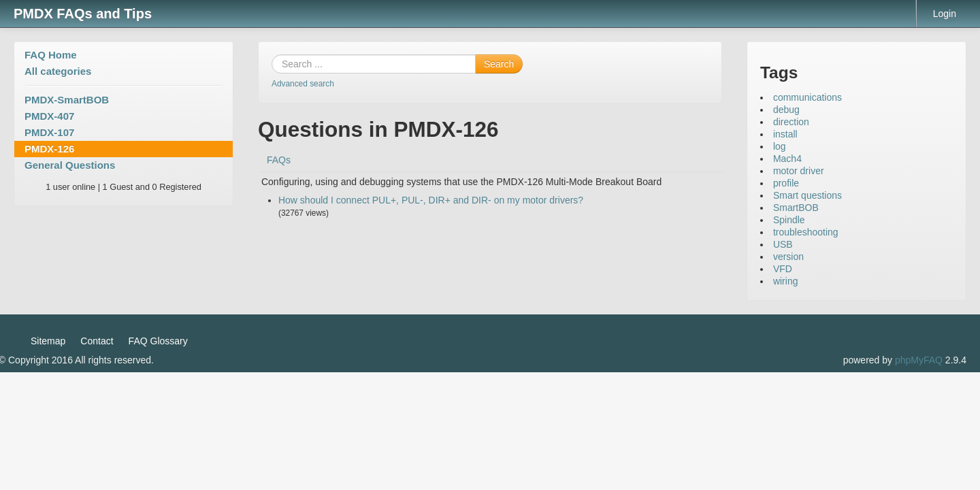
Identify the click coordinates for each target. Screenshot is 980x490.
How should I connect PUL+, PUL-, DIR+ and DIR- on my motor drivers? (431, 200)
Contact (97, 341)
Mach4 (787, 159)
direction (791, 122)
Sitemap (48, 341)
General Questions (70, 165)
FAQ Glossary (158, 341)
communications (807, 97)
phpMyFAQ (919, 360)
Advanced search (303, 84)
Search (499, 64)
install (785, 134)
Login (945, 14)
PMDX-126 (49, 149)
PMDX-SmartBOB (67, 100)
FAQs (279, 160)
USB (783, 244)
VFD (783, 269)
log (780, 146)
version (788, 257)
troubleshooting (806, 232)
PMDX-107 (49, 132)
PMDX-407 (49, 116)
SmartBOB (796, 208)
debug (786, 110)
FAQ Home (51, 55)
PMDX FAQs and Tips (83, 14)
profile (786, 183)
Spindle (789, 220)
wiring (786, 281)
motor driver (799, 171)
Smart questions (807, 195)
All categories (58, 71)
